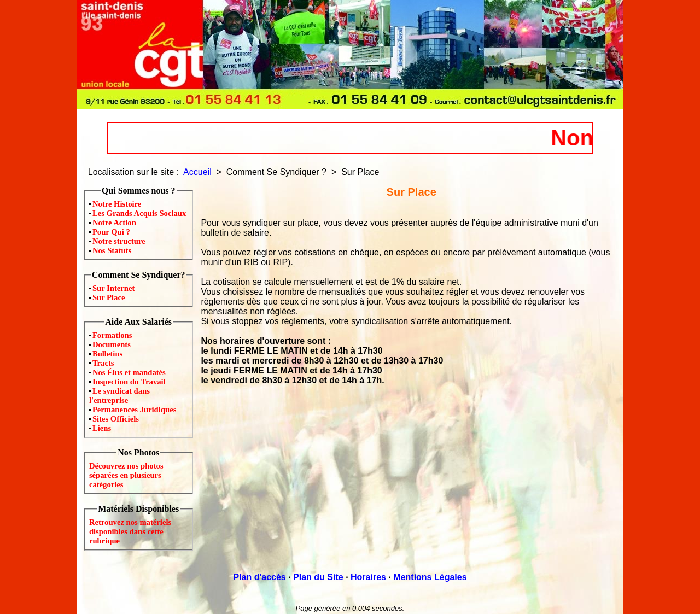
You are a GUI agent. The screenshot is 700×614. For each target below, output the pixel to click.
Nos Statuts (112, 250)
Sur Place (109, 297)
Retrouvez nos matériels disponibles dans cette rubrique (130, 531)
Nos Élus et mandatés (129, 372)
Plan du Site (318, 577)
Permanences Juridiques (134, 410)
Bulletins (107, 354)
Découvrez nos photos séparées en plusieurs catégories (126, 475)
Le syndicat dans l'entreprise (119, 396)
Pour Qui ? (111, 232)
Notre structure (119, 241)
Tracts (103, 363)
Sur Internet (114, 288)
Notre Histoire (117, 204)
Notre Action (114, 223)
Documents (112, 344)
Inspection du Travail (129, 382)
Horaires (368, 577)
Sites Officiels (116, 419)
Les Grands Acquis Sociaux (139, 213)
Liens (102, 428)
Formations (112, 335)
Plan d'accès (259, 577)
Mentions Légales (430, 577)
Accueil (197, 172)
